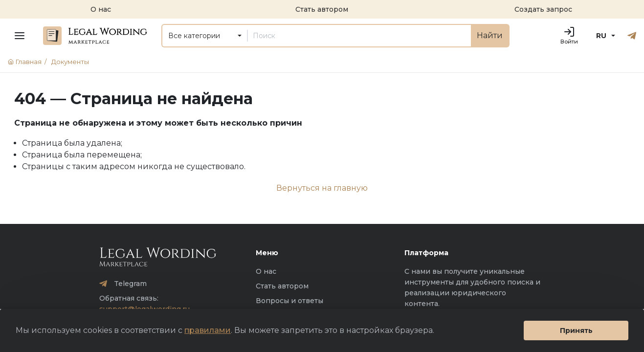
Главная (29, 62)
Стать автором (282, 286)
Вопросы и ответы (289, 301)
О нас (266, 271)
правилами (208, 330)
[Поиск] (359, 36)
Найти (490, 35)
